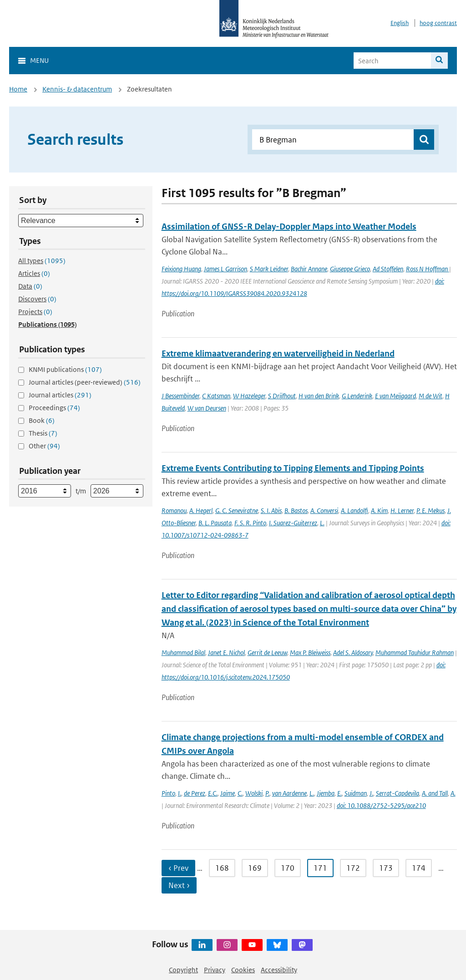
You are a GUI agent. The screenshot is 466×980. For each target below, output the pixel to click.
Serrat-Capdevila (398, 793)
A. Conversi (324, 510)
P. (267, 793)
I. (180, 793)
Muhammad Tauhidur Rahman (415, 652)
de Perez (195, 793)
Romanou (174, 510)
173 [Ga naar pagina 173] (386, 868)
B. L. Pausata (215, 523)
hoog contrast (438, 23)
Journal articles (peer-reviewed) (85, 382)
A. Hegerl (201, 510)
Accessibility (279, 970)
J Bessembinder (180, 396)
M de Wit (431, 396)
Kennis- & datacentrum (77, 89)
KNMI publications (65, 369)
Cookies (243, 970)
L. (322, 523)
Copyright (183, 970)
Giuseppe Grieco (350, 269)
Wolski (254, 793)
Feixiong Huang (181, 269)
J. (371, 793)
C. (240, 793)
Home (18, 89)
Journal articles (60, 395)
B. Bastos (296, 510)
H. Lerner (402, 510)
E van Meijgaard (395, 396)
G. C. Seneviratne (237, 510)
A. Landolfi (355, 510)
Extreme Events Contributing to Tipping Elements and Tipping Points (293, 468)
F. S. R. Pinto (250, 523)
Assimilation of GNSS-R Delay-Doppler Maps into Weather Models (289, 226)
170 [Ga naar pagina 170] (288, 868)
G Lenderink (357, 396)
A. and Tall (435, 793)
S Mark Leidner (269, 269)
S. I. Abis (271, 510)
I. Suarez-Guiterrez (293, 523)
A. (453, 793)
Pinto (168, 793)
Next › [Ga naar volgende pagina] (179, 885)
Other (44, 446)
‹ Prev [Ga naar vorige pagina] (178, 868)
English (400, 23)
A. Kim (379, 510)
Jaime (228, 793)
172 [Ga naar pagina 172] (353, 868)
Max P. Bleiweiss (310, 652)
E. (339, 793)
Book (42, 420)
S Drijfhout (282, 396)
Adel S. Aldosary (353, 652)
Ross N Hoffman (428, 269)
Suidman (356, 793)
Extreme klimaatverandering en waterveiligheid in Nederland (278, 353)
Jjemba (326, 793)
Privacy (215, 970)
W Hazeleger (249, 396)
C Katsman (216, 396)
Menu (39, 60)
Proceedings (54, 408)
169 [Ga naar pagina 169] (255, 868)
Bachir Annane (309, 269)
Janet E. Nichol (226, 652)
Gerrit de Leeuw (267, 652)
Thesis (43, 433)
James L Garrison (225, 269)
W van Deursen (207, 408)
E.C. (213, 793)
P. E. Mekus (431, 510)
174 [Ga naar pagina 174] (419, 868)
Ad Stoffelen (388, 269)
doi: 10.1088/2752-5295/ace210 (381, 805)
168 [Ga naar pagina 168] (222, 868)
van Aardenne (289, 793)
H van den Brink (319, 396)
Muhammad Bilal (183, 652)
